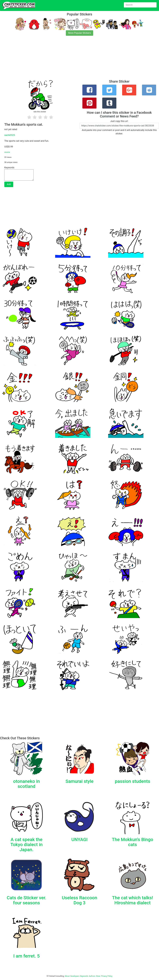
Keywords (84, 976)
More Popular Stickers (80, 33)
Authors (92, 976)
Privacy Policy (107, 976)
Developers (75, 976)
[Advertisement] (79, 59)
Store (98, 976)
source (7, 152)
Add (9, 184)
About (67, 976)
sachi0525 (10, 135)
